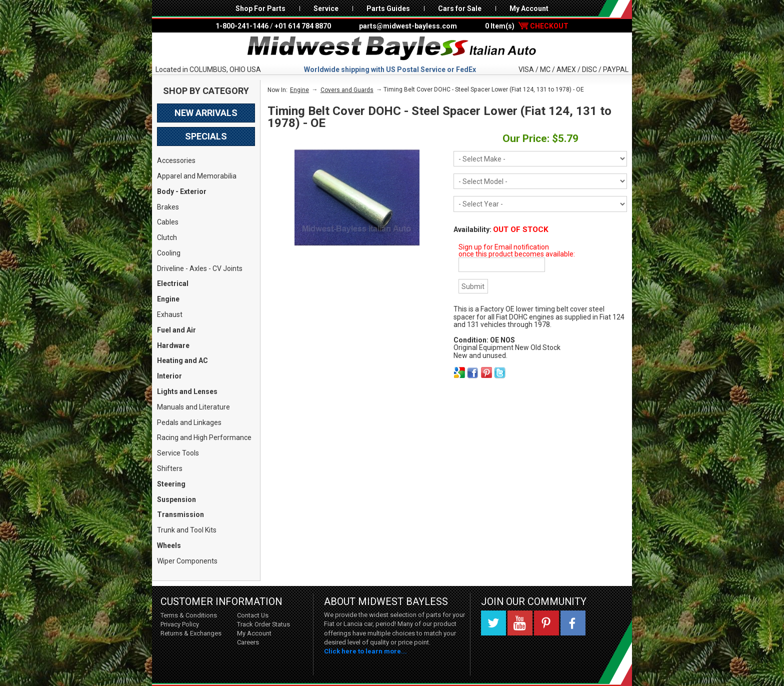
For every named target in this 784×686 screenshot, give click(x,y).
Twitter (493, 623)
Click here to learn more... (365, 651)
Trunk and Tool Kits (187, 530)
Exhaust (170, 314)
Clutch (167, 237)
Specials (206, 136)
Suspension (176, 499)
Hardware (173, 345)
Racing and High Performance (204, 437)
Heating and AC (182, 360)
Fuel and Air (176, 330)
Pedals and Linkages (189, 422)
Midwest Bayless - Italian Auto (392, 48)
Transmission (180, 514)
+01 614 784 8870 (303, 26)
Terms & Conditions (189, 615)
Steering (171, 484)
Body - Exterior (182, 191)
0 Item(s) (527, 26)
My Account (529, 8)
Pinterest (546, 623)
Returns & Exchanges (191, 633)
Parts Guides (388, 8)
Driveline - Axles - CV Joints (200, 268)
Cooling (169, 253)
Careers (248, 642)
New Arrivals (206, 113)
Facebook (573, 623)
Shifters (170, 468)
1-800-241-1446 (242, 26)
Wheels (169, 545)
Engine (168, 299)
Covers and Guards (347, 90)
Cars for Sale (460, 8)
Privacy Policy (180, 624)
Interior (169, 376)
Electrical (173, 283)
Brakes (168, 207)
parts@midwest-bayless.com (408, 26)
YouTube (520, 623)
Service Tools (178, 453)
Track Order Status (263, 624)
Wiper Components (187, 561)
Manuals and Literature (193, 407)
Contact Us (253, 615)
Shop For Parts (260, 8)
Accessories (176, 160)
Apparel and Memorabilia (197, 176)
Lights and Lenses (187, 391)
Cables (168, 222)
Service (326, 8)
